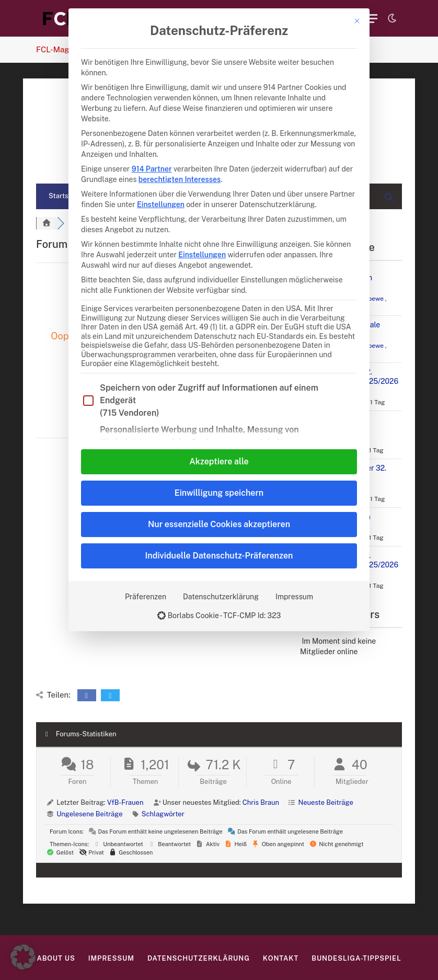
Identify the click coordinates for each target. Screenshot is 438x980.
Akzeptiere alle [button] (219, 461)
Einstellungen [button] (161, 204)
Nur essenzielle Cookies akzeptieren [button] (219, 524)
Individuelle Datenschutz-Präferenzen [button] (219, 556)
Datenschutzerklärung (221, 597)
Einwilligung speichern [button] (219, 493)
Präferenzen (146, 597)
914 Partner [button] (152, 169)
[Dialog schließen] (357, 21)
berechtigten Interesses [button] (180, 179)
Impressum (294, 597)
